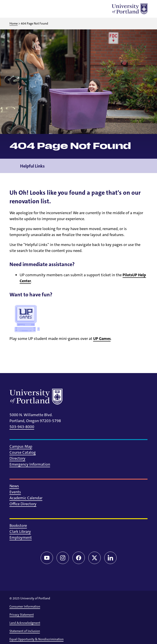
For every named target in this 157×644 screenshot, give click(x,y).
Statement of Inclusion (25, 631)
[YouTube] (47, 558)
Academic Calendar (26, 498)
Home (14, 23)
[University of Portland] (130, 9)
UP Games (102, 339)
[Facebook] (79, 558)
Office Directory (23, 504)
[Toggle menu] (15, 9)
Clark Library (20, 532)
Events (15, 492)
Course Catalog (23, 452)
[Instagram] (63, 558)
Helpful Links (32, 169)
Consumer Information (25, 606)
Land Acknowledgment (25, 623)
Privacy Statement (22, 615)
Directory (17, 458)
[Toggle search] (26, 9)
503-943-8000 (22, 427)
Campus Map (21, 446)
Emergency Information (30, 464)
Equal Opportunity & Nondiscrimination (37, 639)
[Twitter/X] (95, 558)
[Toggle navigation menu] (145, 169)
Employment (21, 537)
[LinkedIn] (110, 558)
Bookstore (18, 526)
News (14, 486)
